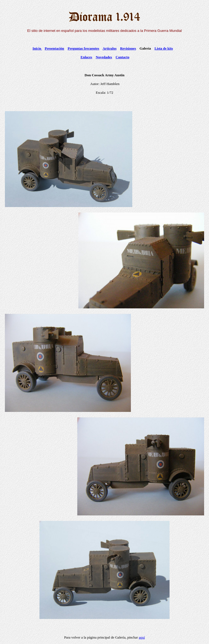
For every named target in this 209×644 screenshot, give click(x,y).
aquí (142, 637)
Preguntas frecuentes (84, 48)
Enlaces (86, 57)
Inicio (37, 48)
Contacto (123, 57)
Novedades (104, 57)
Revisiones (128, 48)
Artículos (110, 48)
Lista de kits (164, 48)
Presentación (54, 48)
